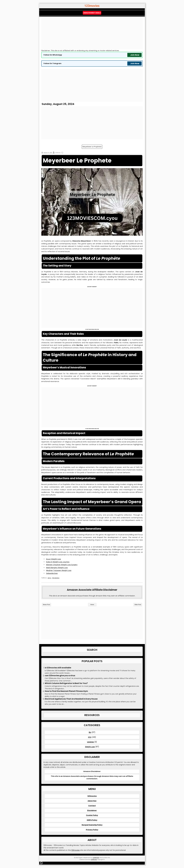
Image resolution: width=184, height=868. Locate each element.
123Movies (94, 859)
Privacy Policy (92, 830)
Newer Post (46, 605)
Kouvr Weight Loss (54, 559)
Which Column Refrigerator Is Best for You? (66, 683)
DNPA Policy (92, 820)
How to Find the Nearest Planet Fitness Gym (66, 691)
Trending (56, 578)
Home (92, 605)
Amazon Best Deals (92, 13)
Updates (90, 742)
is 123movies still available (58, 668)
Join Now (135, 55)
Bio (90, 732)
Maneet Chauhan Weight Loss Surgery (62, 565)
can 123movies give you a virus (60, 676)
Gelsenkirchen (52, 573)
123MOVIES (96, 858)
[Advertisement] (92, 33)
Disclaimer (92, 810)
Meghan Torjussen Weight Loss (59, 570)
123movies (92, 796)
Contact (92, 806)
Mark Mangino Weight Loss (57, 568)
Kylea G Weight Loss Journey (58, 562)
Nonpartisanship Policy (92, 825)
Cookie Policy (92, 815)
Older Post (138, 605)
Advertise (92, 801)
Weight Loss (90, 747)
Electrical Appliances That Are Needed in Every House (71, 699)
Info (49, 578)
